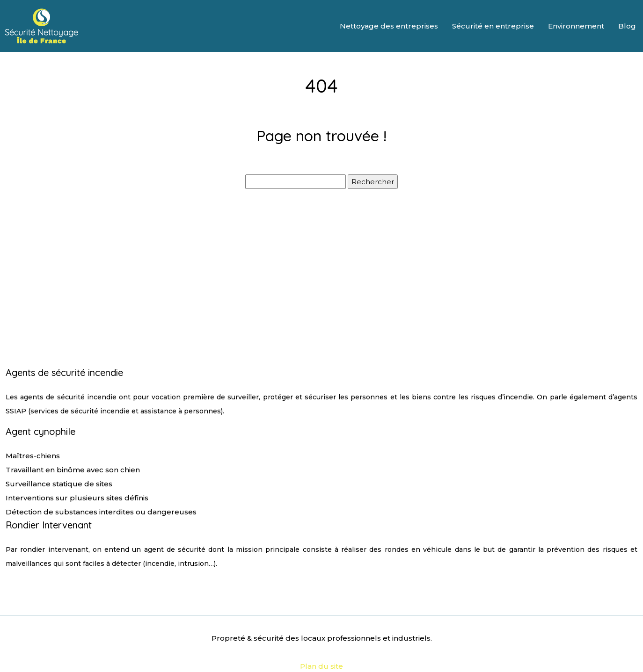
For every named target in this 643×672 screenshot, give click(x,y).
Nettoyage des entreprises (389, 26)
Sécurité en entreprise (493, 26)
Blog (627, 26)
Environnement (576, 26)
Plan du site (321, 666)
